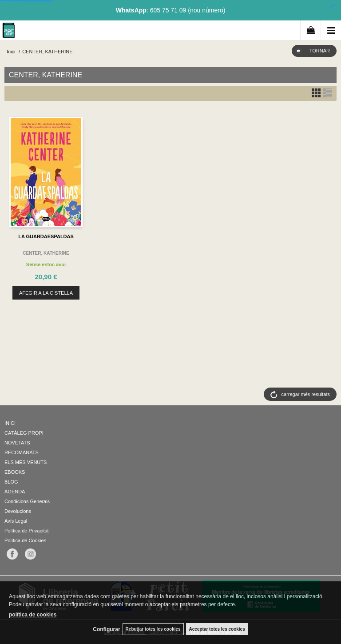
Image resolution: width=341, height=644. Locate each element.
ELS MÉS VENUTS (26, 462)
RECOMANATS (22, 452)
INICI (10, 423)
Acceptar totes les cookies (217, 629)
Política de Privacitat (27, 531)
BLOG (11, 482)
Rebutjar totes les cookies (153, 629)
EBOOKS (15, 472)
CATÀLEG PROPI (24, 433)
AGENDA (15, 492)
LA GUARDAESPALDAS (46, 236)
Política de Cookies (25, 540)
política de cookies (33, 615)
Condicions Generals (27, 501)
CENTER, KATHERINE (46, 253)
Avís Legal (16, 521)
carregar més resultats (306, 394)
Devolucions (18, 511)
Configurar (106, 629)
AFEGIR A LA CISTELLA (46, 293)
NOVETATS (17, 443)
